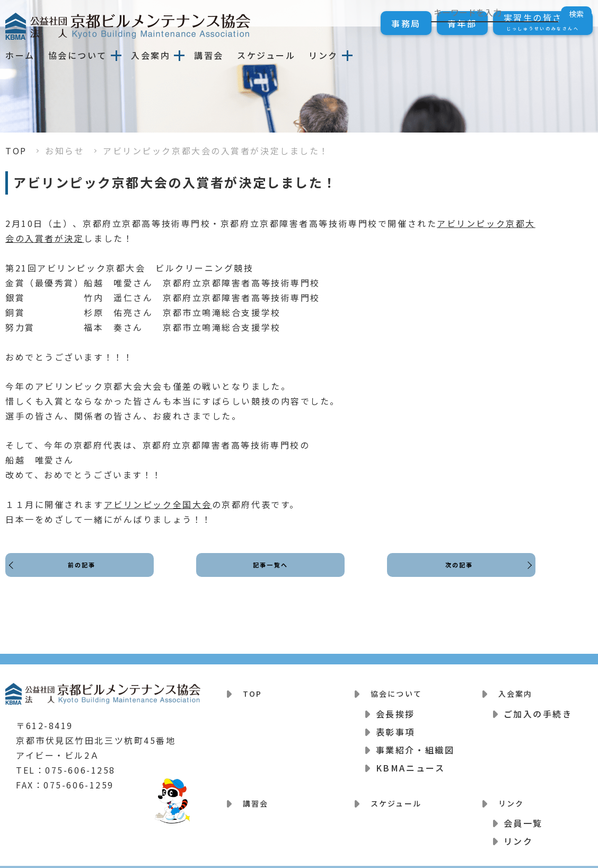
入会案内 (151, 55)
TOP (16, 151)
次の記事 (456, 575)
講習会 (209, 55)
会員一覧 (523, 810)
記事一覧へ (271, 575)
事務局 (406, 23)
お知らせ (65, 151)
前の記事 (85, 575)
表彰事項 (395, 725)
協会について (78, 55)
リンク (323, 55)
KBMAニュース (410, 761)
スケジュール (266, 55)
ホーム (20, 55)
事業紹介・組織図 (415, 743)
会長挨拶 (395, 707)
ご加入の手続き (538, 707)
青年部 (462, 23)
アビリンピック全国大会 (158, 504)
